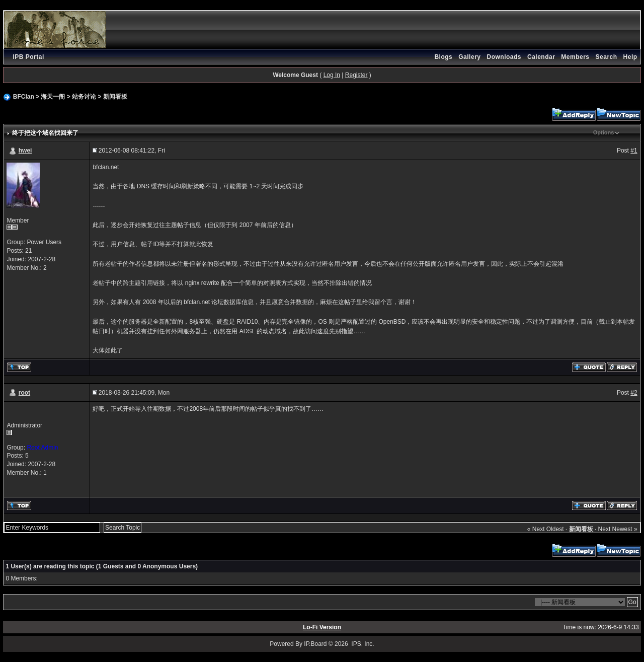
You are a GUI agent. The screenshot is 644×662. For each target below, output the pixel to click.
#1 (634, 151)
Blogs (443, 57)
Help (630, 57)
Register (356, 75)
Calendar (541, 57)
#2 (634, 393)
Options (604, 132)
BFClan (24, 97)
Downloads (504, 57)
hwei (25, 151)
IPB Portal (28, 57)
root (24, 393)
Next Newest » (618, 529)
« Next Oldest (546, 529)
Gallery (469, 57)
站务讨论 (84, 97)
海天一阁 (53, 97)
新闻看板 (115, 97)
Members (575, 57)
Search (607, 57)
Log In (332, 75)
